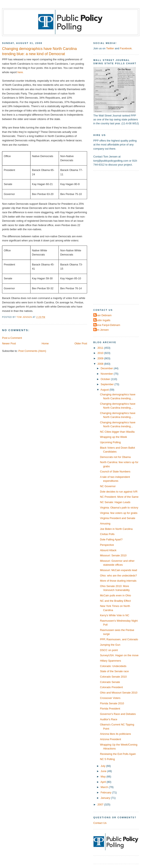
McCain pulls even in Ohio (115, 595)
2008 (101, 364)
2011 (101, 348)
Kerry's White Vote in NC (115, 615)
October (106, 379)
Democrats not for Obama (115, 457)
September (107, 384)
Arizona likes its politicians (115, 734)
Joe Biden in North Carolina (116, 529)
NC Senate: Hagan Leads (115, 502)
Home (45, 343)
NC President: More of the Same (119, 497)
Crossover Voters (110, 698)
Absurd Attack (108, 550)
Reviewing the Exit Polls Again (118, 754)
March (105, 787)
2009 (101, 358)
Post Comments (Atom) (32, 351)
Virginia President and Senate (118, 518)
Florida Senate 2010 (112, 703)
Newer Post (9, 343)
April (104, 782)
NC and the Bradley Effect (115, 601)
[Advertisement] (108, 237)
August (105, 390)
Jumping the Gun (110, 645)
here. (20, 72)
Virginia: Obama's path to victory (119, 508)
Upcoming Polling (110, 442)
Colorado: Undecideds (113, 666)
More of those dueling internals (118, 581)
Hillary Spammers (110, 661)
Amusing (105, 524)
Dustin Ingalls (102, 320)
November (107, 374)
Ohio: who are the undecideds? (118, 576)
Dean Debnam (103, 315)
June (104, 771)
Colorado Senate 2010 (113, 677)
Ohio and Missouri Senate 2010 (119, 693)
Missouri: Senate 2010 (113, 555)
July (103, 766)
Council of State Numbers (115, 472)
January (106, 798)
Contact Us (100, 823)
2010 (101, 353)
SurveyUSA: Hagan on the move (119, 655)
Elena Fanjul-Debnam (107, 325)
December (107, 368)
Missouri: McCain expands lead (119, 570)
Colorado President (111, 687)
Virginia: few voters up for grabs (119, 513)
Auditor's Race (109, 719)
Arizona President (111, 739)
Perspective (107, 545)
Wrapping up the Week (113, 437)
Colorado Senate (110, 682)
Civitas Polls (107, 534)
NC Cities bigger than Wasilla (117, 432)
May (103, 777)
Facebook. (126, 48)
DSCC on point (109, 650)
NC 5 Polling (107, 759)
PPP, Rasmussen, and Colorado (119, 639)
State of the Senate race (114, 671)
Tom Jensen (101, 330)
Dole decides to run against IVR (119, 492)
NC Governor (108, 486)
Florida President (110, 709)
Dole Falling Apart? (111, 539)
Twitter (110, 48)
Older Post (81, 343)
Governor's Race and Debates (118, 714)
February (106, 792)
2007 (101, 804)
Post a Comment (12, 338)
